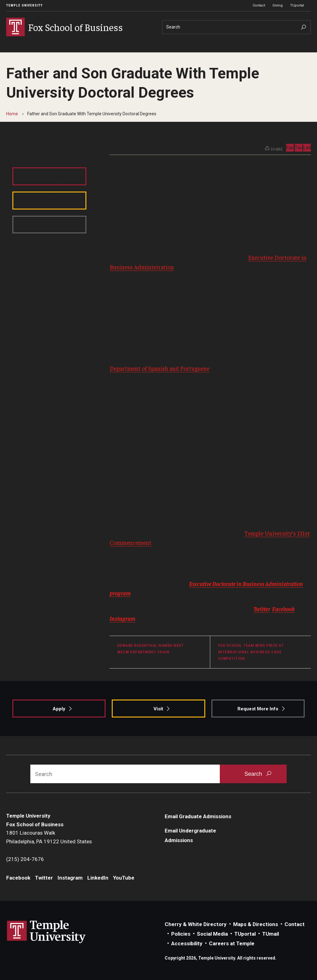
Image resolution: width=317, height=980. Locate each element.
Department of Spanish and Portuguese (159, 368)
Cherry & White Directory (196, 924)
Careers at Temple (232, 943)
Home (12, 114)
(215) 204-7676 (25, 859)
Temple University (24, 5)
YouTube (124, 878)
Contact (259, 5)
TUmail (271, 934)
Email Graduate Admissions (198, 816)
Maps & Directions (256, 924)
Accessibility (187, 943)
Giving (278, 5)
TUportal (297, 5)
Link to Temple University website (46, 932)
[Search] (237, 27)
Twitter (44, 150)
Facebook (18, 150)
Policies (181, 934)
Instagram (71, 150)
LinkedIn (307, 148)
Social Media (212, 934)
